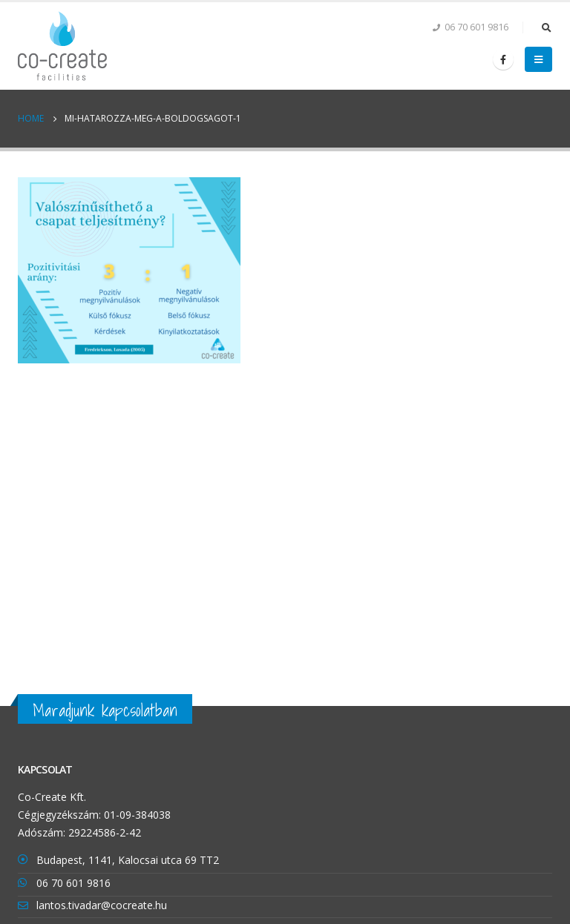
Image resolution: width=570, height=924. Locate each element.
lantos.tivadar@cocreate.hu (102, 905)
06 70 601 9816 (73, 883)
